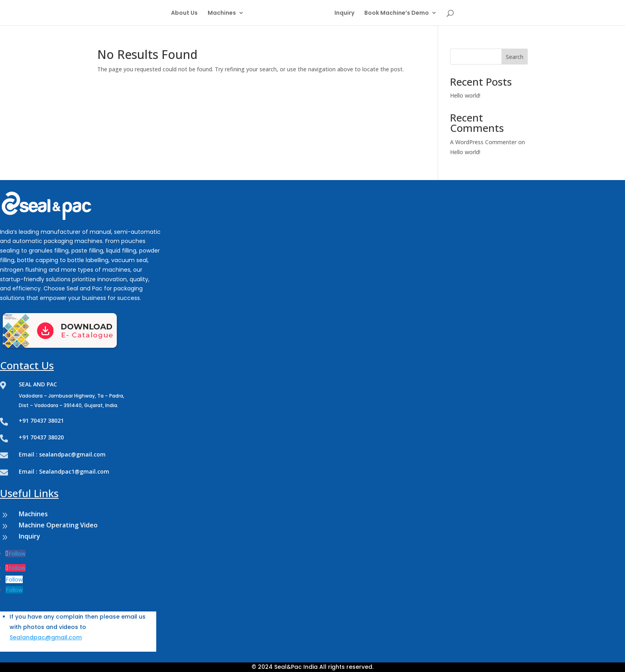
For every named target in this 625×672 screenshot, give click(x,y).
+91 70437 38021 (41, 420)
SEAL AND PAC (38, 384)
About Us (184, 13)
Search (515, 57)
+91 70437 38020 (41, 437)
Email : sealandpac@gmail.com (62, 454)
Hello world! (465, 95)
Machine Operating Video (58, 525)
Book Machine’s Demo (397, 13)
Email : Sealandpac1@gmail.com (64, 471)
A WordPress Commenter (483, 142)
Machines (222, 13)
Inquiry (344, 13)
